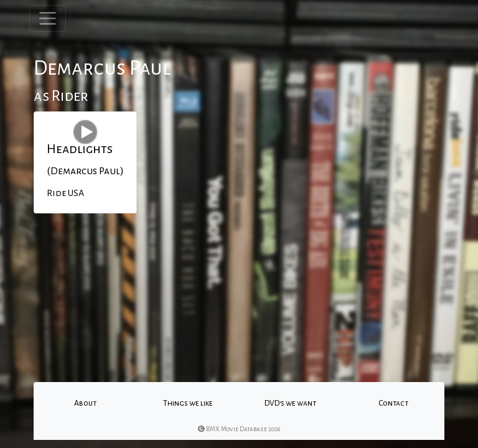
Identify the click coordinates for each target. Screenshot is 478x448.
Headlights (80, 149)
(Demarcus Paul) (85, 171)
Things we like (188, 403)
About (85, 403)
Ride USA (65, 193)
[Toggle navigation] (48, 18)
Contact (393, 403)
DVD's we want (290, 403)
